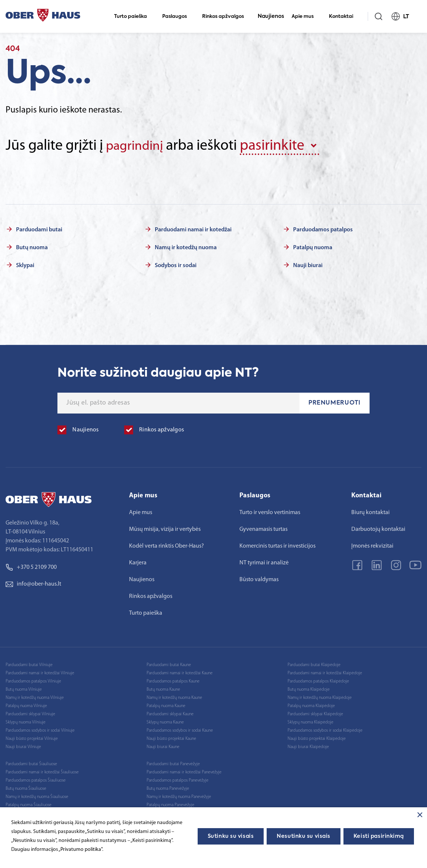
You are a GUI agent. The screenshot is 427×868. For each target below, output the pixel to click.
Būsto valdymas (259, 578)
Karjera (138, 561)
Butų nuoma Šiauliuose (26, 787)
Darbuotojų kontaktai (378, 528)
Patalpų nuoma (313, 246)
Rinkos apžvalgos (226, 17)
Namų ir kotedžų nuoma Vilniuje (35, 696)
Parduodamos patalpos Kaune (173, 680)
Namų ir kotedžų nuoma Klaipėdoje (320, 696)
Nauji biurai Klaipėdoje (308, 745)
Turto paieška (134, 17)
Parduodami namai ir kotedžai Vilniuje (40, 672)
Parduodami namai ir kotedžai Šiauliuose (42, 771)
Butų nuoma (32, 246)
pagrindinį (138, 146)
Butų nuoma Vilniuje (24, 688)
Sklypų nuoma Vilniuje (26, 721)
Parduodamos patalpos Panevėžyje (178, 779)
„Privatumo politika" (80, 850)
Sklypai (25, 264)
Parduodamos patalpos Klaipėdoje (318, 680)
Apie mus (306, 17)
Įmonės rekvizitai (372, 545)
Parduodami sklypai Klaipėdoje (315, 713)
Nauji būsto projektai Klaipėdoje (317, 737)
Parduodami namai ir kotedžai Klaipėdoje (325, 672)
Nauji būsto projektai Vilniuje (32, 737)
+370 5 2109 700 (31, 566)
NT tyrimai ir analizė (264, 561)
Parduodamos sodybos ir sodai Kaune (180, 729)
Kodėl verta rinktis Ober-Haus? (167, 545)
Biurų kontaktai (371, 511)
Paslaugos (178, 17)
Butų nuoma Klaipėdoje (309, 688)
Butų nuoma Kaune (163, 688)
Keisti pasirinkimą (379, 836)
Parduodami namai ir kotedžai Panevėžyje (184, 771)
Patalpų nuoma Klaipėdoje (311, 704)
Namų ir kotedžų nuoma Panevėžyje (179, 795)
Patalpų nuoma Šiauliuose (29, 804)
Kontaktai (344, 17)
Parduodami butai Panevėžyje (173, 763)
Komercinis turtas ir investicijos (277, 545)
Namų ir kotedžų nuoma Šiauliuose (37, 795)
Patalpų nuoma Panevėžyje (170, 804)
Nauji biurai (308, 264)
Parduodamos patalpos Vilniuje (33, 680)
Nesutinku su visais (304, 836)
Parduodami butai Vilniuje (29, 663)
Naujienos (271, 16)
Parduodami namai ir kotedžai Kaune (180, 672)
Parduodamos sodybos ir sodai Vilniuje (40, 729)
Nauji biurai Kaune (163, 745)
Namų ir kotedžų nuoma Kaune (174, 696)
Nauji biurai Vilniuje (23, 745)
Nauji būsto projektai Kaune (171, 737)
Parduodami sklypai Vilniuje (30, 713)
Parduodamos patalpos (323, 228)
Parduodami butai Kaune (169, 663)
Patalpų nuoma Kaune (166, 704)
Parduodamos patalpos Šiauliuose (36, 779)
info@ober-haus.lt (33, 583)
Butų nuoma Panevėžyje (168, 787)
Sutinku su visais (231, 836)
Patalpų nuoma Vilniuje (26, 704)
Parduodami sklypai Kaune (170, 713)
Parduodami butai (39, 228)
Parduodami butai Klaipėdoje (314, 663)
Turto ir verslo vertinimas (270, 511)
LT (404, 16)
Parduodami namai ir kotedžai (193, 228)
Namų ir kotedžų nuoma (186, 246)
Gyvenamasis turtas (263, 528)
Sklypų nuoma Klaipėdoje (310, 721)
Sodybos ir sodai (176, 264)
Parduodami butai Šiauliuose (31, 763)
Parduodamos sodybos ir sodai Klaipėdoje (325, 729)
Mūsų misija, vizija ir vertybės (165, 528)
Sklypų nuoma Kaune (165, 721)
